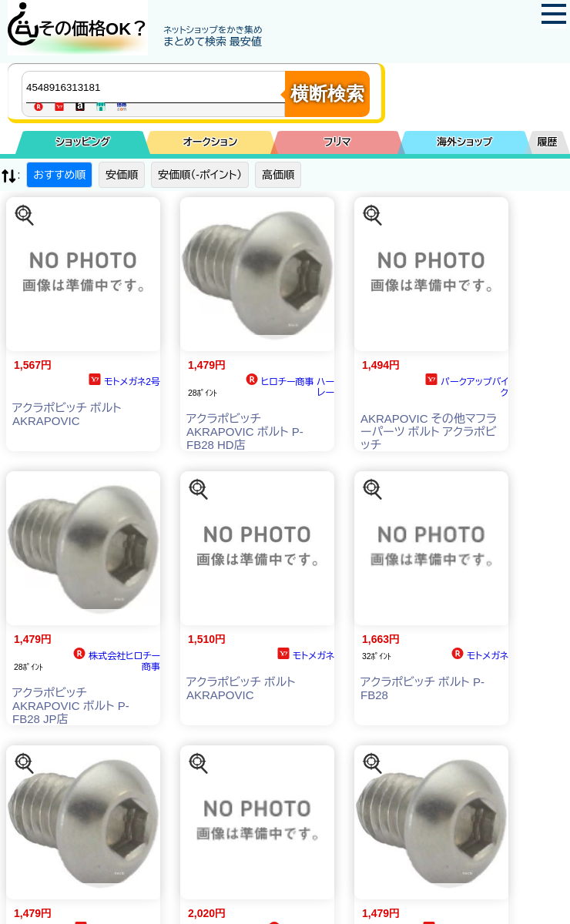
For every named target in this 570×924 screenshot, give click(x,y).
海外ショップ (464, 142)
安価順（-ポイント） (200, 175)
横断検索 (327, 94)
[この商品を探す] (25, 216)
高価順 (278, 175)
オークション (210, 142)
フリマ (337, 142)
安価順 (122, 175)
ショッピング (83, 142)
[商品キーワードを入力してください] (157, 87)
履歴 (548, 142)
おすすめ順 (59, 175)
